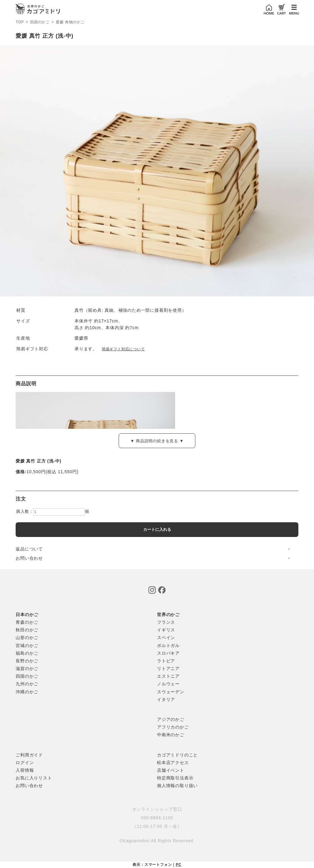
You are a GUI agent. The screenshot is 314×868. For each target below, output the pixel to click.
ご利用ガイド (29, 755)
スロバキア (168, 653)
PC (178, 865)
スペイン (166, 638)
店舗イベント (171, 770)
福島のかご (27, 653)
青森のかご (27, 622)
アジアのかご (171, 719)
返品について (29, 549)
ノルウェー (168, 684)
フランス (166, 622)
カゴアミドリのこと (177, 755)
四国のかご (40, 22)
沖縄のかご (27, 692)
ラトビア (166, 661)
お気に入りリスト (34, 778)
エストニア (168, 676)
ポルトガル (168, 645)
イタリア (166, 699)
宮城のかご (27, 645)
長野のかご (27, 661)
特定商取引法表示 (175, 778)
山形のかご (27, 638)
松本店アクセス (173, 763)
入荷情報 (25, 770)
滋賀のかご (27, 668)
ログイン (25, 763)
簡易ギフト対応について (123, 349)
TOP (20, 22)
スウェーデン (171, 692)
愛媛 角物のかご (70, 22)
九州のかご (27, 684)
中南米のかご (171, 735)
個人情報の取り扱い (177, 786)
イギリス (166, 630)
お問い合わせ (29, 558)
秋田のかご (27, 630)
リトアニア (168, 668)
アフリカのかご (173, 727)
